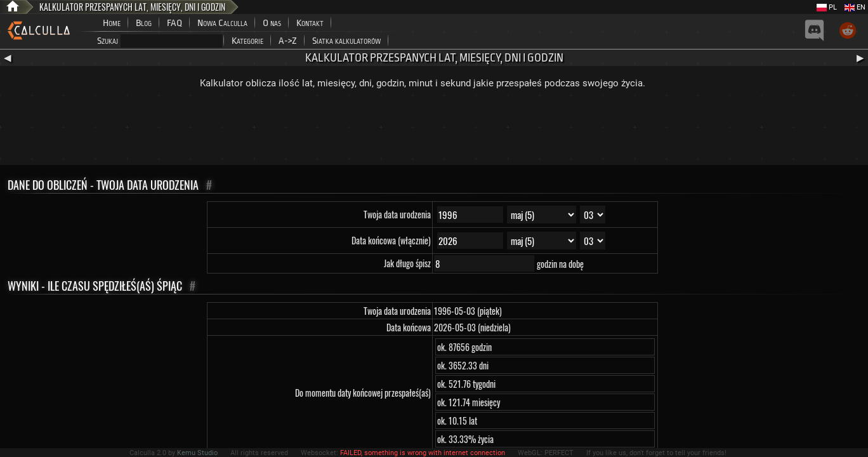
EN (855, 7)
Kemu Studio (197, 453)
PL (827, 7)
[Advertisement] (434, 130)
